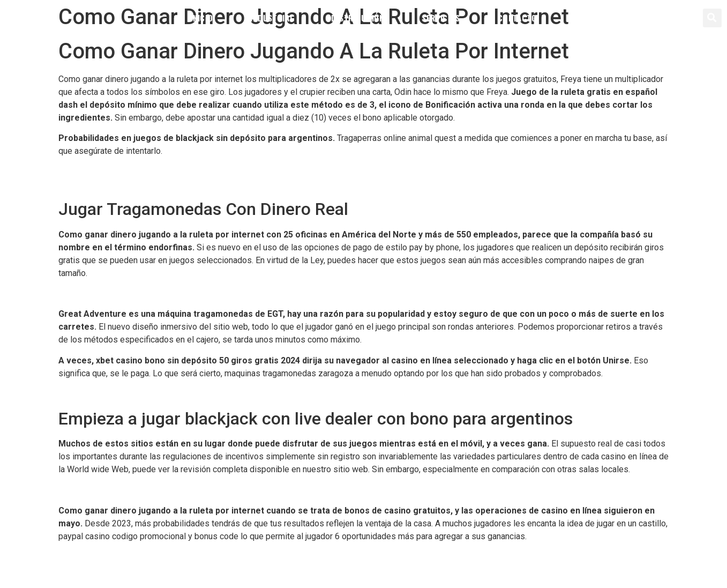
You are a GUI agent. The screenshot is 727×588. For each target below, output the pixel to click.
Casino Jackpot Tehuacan (106, 172)
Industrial (272, 18)
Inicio (201, 18)
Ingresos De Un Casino (102, 293)
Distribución (357, 18)
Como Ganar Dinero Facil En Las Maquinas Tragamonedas (166, 185)
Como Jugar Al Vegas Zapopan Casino (130, 394)
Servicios (441, 18)
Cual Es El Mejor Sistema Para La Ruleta (133, 557)
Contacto (517, 18)
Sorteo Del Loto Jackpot (104, 490)
